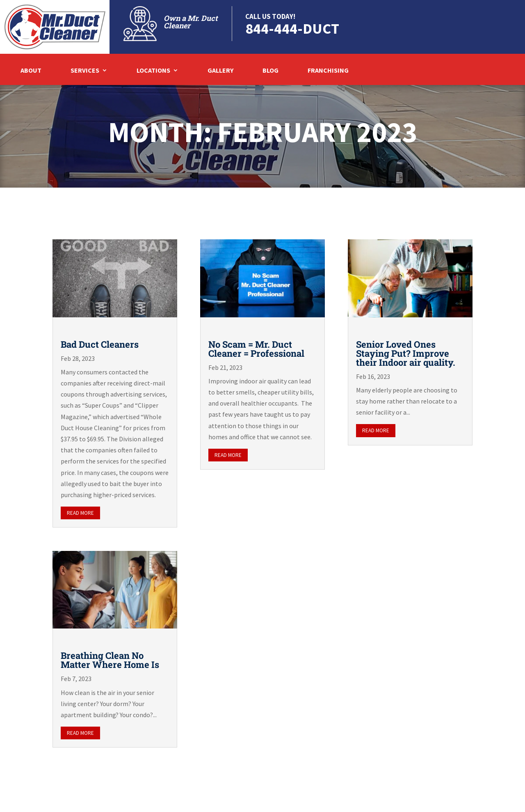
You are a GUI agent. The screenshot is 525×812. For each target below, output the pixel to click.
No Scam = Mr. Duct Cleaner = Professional (256, 349)
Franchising (328, 71)
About (31, 71)
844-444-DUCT (292, 29)
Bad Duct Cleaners (100, 344)
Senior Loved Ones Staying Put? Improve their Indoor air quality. (406, 353)
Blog (270, 71)
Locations (153, 71)
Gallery (220, 71)
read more (80, 513)
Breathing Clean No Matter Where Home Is (110, 660)
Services (85, 71)
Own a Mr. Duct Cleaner (191, 22)
